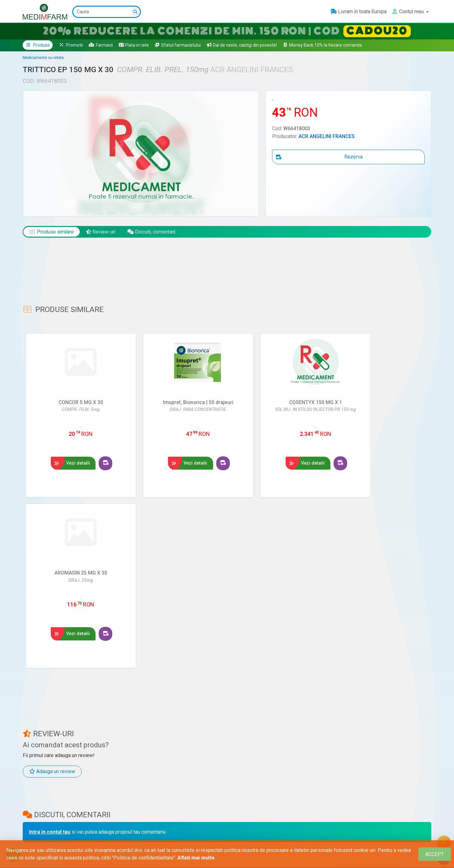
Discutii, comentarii (154, 232)
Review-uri (102, 232)
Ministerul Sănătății (231, 800)
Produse (38, 45)
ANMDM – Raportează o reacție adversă (254, 836)
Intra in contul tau (50, 659)
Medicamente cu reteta (43, 58)
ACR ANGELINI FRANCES (327, 136)
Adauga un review (52, 599)
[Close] (435, 854)
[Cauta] (107, 12)
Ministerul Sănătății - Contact (243, 824)
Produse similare (52, 232)
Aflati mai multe (196, 858)
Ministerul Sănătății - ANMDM (241, 812)
